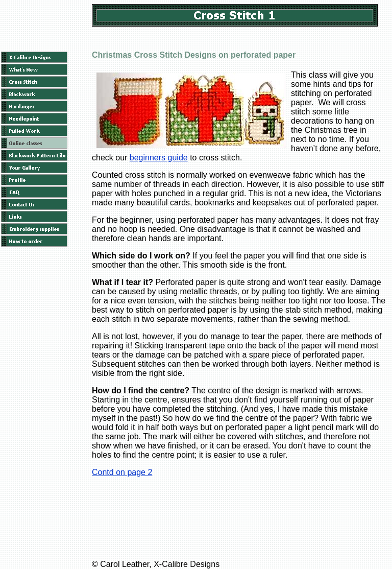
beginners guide (159, 158)
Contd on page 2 (122, 472)
